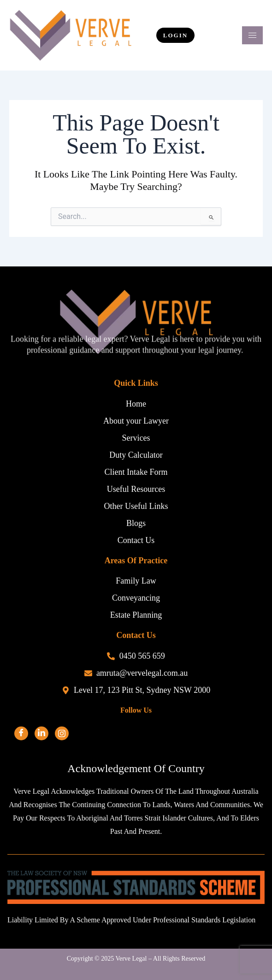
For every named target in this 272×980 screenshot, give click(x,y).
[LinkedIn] (41, 733)
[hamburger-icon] (252, 35)
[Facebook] (21, 733)
